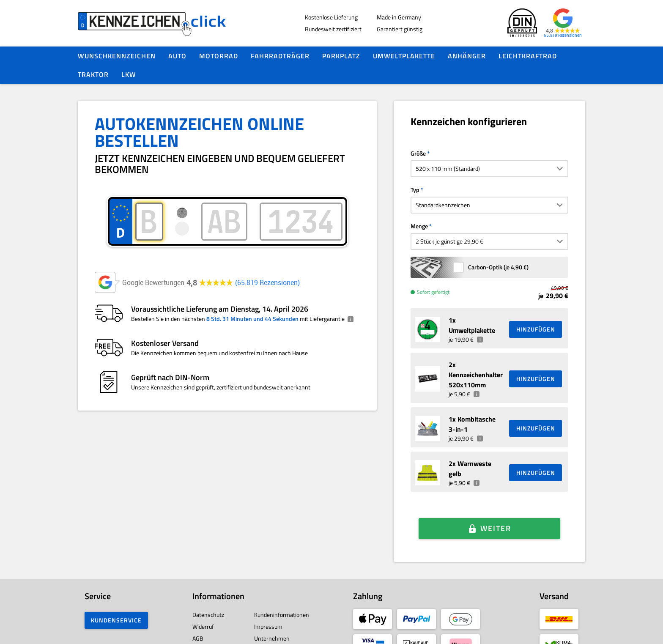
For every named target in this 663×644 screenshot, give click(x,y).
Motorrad (219, 56)
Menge (419, 226)
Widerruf (203, 607)
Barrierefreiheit (212, 630)
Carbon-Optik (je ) (498, 267)
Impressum (268, 607)
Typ (415, 190)
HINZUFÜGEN (536, 329)
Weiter (496, 517)
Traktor (93, 74)
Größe (418, 153)
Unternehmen (272, 618)
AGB (198, 618)
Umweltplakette (404, 56)
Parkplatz (341, 56)
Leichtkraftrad (528, 56)
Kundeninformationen (282, 595)
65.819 (267, 283)
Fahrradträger (280, 56)
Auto (177, 56)
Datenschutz (208, 595)
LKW (129, 74)
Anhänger (467, 56)
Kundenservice (116, 600)
